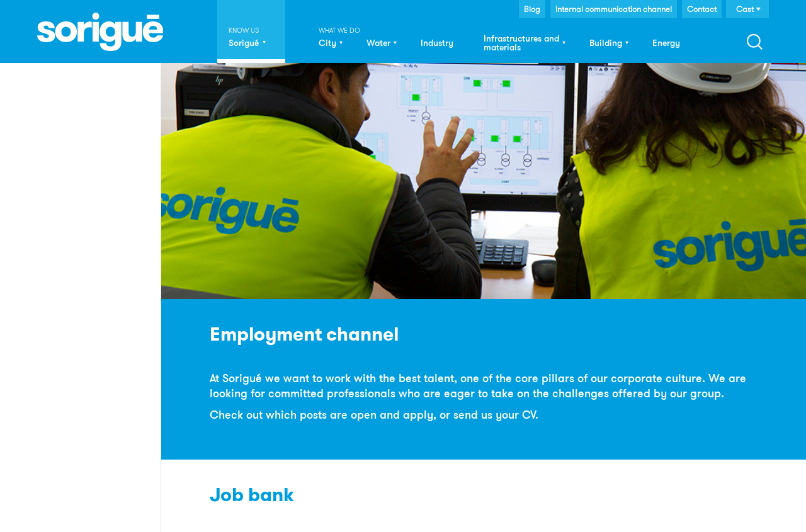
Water (378, 42)
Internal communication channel (614, 9)
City (327, 42)
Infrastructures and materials (521, 42)
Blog (532, 9)
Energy (666, 42)
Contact (702, 9)
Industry (437, 42)
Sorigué (244, 42)
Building (606, 42)
